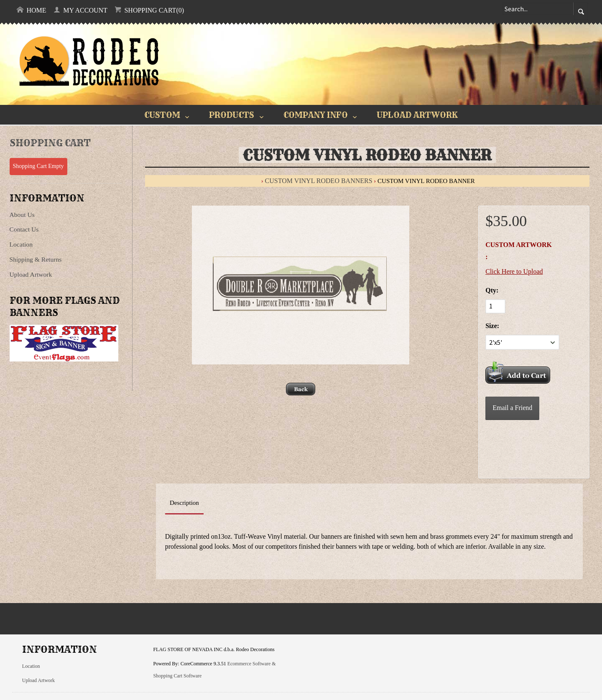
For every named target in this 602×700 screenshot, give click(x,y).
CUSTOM (162, 115)
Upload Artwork (31, 274)
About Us (22, 215)
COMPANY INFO (316, 115)
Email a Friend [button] (512, 408)
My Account (80, 10)
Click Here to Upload (514, 271)
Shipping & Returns (36, 259)
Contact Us (24, 229)
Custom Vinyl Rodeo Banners (319, 181)
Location (21, 244)
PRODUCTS (232, 115)
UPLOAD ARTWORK (417, 115)
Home (31, 10)
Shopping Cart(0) (149, 10)
